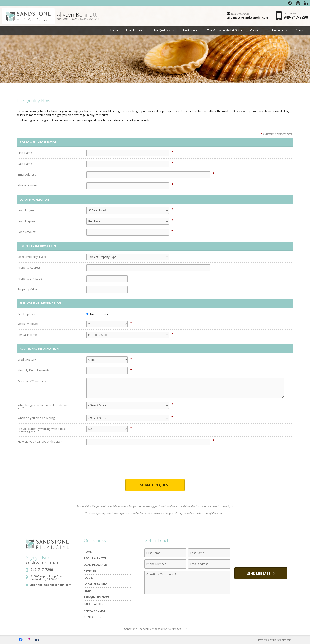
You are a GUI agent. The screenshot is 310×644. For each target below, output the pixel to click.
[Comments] (187, 583)
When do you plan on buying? (37, 418)
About (300, 31)
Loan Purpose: (27, 221)
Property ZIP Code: (30, 278)
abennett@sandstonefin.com (51, 585)
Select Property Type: (32, 257)
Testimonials (191, 31)
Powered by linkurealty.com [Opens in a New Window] (275, 640)
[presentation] (155, 465)
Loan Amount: (27, 232)
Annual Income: (27, 335)
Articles (90, 571)
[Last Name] (209, 553)
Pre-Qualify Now (164, 31)
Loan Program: (27, 210)
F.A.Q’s (88, 578)
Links (88, 591)
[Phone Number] (165, 564)
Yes (104, 314)
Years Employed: (28, 324)
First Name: (25, 153)
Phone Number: (28, 185)
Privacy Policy (95, 611)
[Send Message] (261, 573)
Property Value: (28, 289)
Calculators (93, 604)
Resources (278, 31)
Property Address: (29, 268)
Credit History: (27, 359)
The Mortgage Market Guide (225, 31)
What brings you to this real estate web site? (43, 407)
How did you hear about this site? (40, 442)
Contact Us (257, 31)
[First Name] (165, 553)
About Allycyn (95, 558)
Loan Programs (136, 31)
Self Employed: (27, 314)
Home (114, 31)
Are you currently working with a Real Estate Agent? (42, 430)
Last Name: (25, 164)
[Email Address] (209, 564)
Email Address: (27, 175)
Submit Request (155, 485)
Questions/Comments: (32, 381)
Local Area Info (95, 585)
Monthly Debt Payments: (34, 370)
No (90, 314)
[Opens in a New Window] (290, 3)
